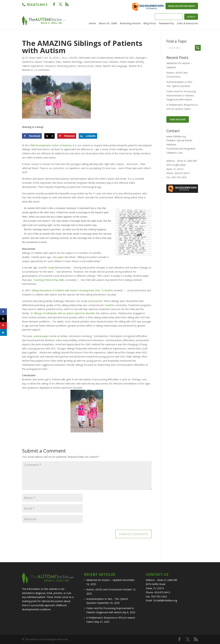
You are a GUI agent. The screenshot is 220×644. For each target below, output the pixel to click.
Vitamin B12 (135, 66)
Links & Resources (187, 24)
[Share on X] (49, 136)
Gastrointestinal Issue (96, 62)
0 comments (43, 70)
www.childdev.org (176, 136)
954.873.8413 (37, 5)
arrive (53, 336)
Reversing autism (66, 66)
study (51, 268)
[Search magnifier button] (198, 48)
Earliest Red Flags (73, 62)
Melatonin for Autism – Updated (104, 580)
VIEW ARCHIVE (178, 119)
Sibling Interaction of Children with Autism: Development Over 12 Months (73, 290)
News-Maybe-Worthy (132, 62)
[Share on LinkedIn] (88, 136)
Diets (58, 62)
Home (92, 24)
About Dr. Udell (108, 24)
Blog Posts (150, 24)
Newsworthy (166, 24)
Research (50, 66)
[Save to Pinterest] (67, 136)
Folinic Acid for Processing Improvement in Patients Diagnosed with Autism (181, 95)
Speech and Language (115, 66)
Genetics (114, 62)
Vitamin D (27, 70)
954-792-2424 (179, 177)
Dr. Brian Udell (33, 58)
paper (61, 257)
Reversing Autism (130, 24)
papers (46, 336)
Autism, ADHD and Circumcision (104, 589)
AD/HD (73, 58)
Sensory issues (86, 66)
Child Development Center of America (50, 145)
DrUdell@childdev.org (165, 600)
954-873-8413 (182, 173)
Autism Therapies (44, 62)
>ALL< (65, 58)
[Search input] (181, 48)
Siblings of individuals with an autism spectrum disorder (64, 313)
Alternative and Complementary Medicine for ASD (106, 58)
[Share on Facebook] (32, 136)
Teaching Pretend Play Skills (49, 280)
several (37, 336)
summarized (95, 301)
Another (110, 305)
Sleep (98, 66)
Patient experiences (33, 66)
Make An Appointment (182, 6)
